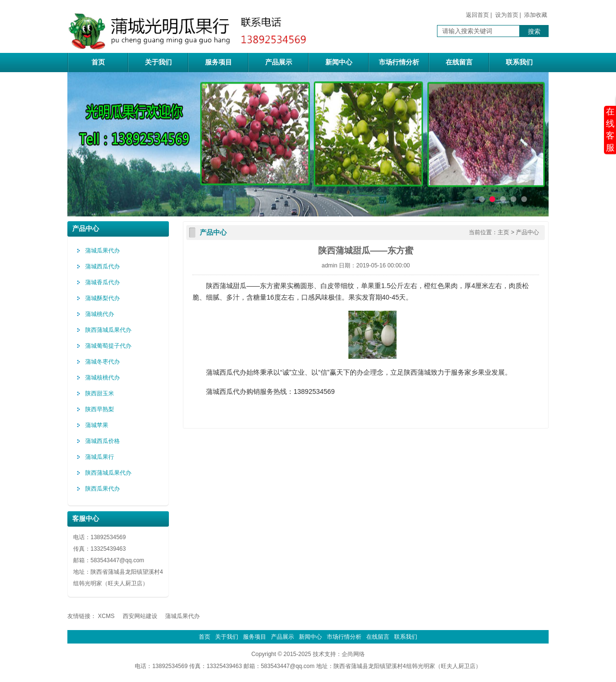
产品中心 (527, 232)
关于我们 (158, 62)
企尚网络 (353, 654)
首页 (98, 62)
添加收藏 (536, 15)
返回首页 (477, 15)
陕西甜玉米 (100, 393)
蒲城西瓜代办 (103, 266)
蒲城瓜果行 (100, 457)
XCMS (106, 616)
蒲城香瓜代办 (103, 282)
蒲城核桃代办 (103, 378)
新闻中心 (339, 62)
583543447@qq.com (117, 560)
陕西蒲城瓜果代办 (108, 330)
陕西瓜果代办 (103, 489)
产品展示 (279, 62)
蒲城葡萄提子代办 (108, 346)
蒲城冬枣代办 (103, 362)
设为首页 (507, 15)
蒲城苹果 (97, 425)
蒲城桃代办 (100, 314)
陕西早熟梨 (100, 409)
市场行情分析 (399, 62)
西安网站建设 (140, 616)
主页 (503, 232)
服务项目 (218, 62)
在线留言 (459, 62)
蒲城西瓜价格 (103, 441)
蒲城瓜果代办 (103, 251)
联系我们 (519, 62)
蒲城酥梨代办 (103, 298)
